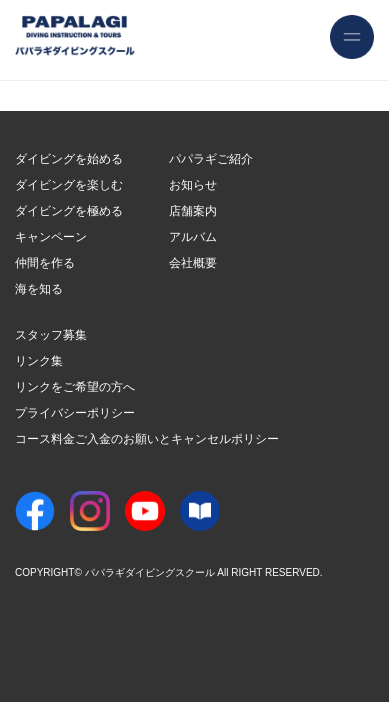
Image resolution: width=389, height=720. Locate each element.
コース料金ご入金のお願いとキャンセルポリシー (147, 439)
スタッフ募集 (51, 335)
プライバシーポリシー (75, 413)
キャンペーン (51, 237)
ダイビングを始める (69, 159)
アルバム (193, 237)
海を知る (39, 289)
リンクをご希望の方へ (75, 387)
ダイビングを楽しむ (69, 185)
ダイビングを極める (69, 211)
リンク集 (39, 361)
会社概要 (193, 263)
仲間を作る (45, 263)
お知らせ (193, 185)
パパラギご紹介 (211, 159)
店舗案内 (193, 211)
